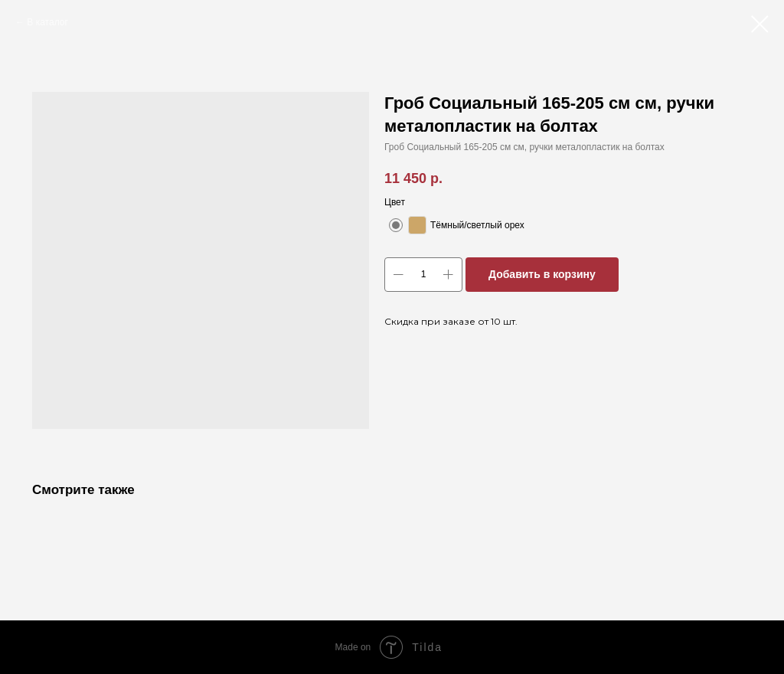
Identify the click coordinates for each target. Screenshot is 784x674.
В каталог (47, 22)
